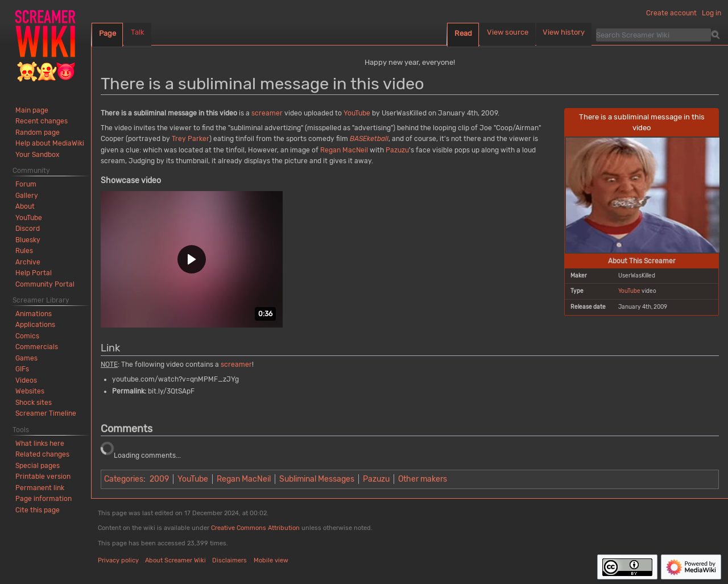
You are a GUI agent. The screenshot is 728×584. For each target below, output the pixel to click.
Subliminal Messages (317, 479)
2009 (159, 479)
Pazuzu (397, 150)
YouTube (629, 291)
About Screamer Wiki (175, 560)
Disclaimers (229, 560)
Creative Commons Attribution (255, 528)
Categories (124, 479)
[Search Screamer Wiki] (653, 35)
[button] (192, 259)
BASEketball (369, 139)
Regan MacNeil (344, 150)
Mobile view (271, 560)
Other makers (423, 479)
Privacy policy (118, 560)
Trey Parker (191, 139)
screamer (267, 113)
